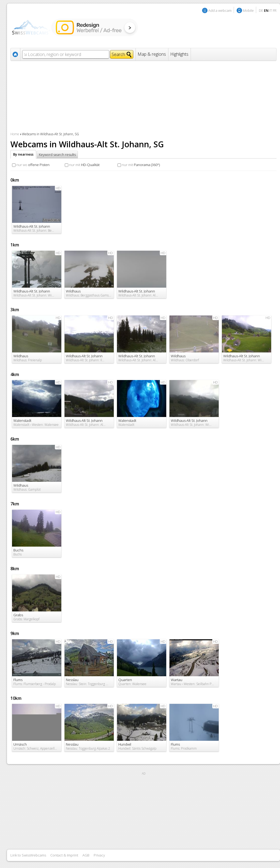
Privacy (99, 855)
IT (271, 10)
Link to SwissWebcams (28, 855)
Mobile (248, 10)
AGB (86, 855)
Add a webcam (220, 10)
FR (275, 10)
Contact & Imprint (64, 855)
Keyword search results (57, 155)
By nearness (23, 154)
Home (15, 134)
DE (261, 10)
